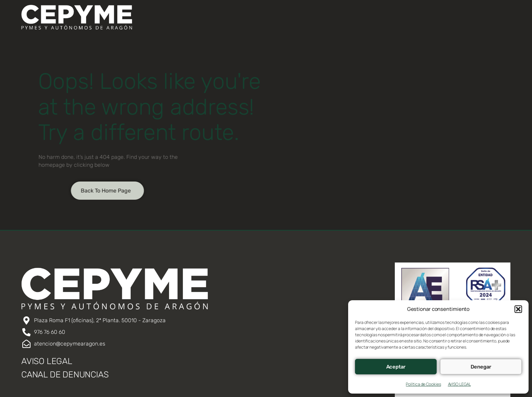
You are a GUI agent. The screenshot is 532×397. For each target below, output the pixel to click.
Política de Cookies (423, 384)
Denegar (481, 367)
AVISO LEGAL (459, 384)
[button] (518, 309)
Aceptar (396, 367)
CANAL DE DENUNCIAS (65, 375)
